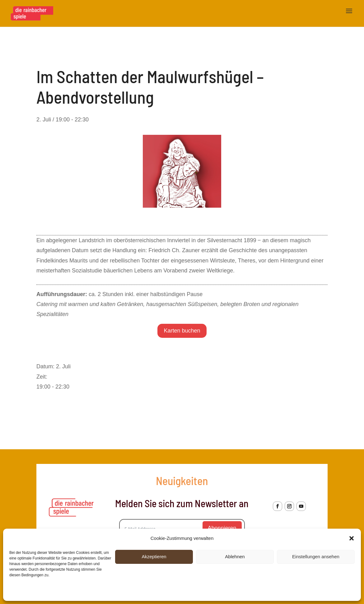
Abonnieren (222, 528)
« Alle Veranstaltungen (64, 49)
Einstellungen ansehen (316, 557)
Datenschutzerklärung (59, 591)
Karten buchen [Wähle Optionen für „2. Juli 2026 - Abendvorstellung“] (182, 331)
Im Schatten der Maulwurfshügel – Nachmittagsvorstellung (109, 410)
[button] (352, 538)
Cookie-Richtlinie (23, 591)
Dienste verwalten (334, 591)
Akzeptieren (154, 557)
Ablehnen (235, 557)
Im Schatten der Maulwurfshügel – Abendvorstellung (263, 410)
